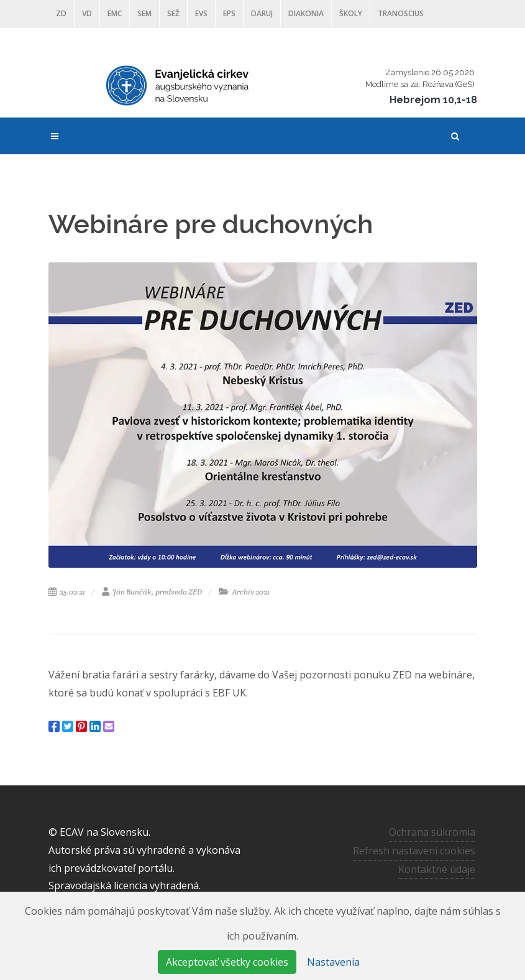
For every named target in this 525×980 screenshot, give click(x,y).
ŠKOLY (351, 13)
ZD (61, 13)
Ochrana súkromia (432, 832)
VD (87, 13)
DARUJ (262, 13)
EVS (201, 13)
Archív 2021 (244, 592)
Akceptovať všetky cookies (227, 962)
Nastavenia (333, 962)
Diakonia (306, 13)
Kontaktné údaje (437, 869)
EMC (115, 13)
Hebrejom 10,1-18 (433, 100)
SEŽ (173, 13)
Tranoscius (401, 13)
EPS (229, 13)
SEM (144, 13)
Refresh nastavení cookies (414, 851)
